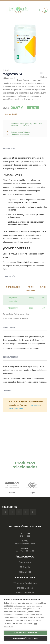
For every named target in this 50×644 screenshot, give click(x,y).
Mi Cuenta (25, 567)
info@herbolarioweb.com (25, 544)
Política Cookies (25, 588)
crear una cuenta (16, 409)
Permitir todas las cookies (25, 633)
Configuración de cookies (26, 638)
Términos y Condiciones (25, 583)
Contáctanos (25, 562)
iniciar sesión (34, 405)
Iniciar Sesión (25, 572)
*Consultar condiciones (20, 126)
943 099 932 (25, 536)
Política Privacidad (25, 593)
